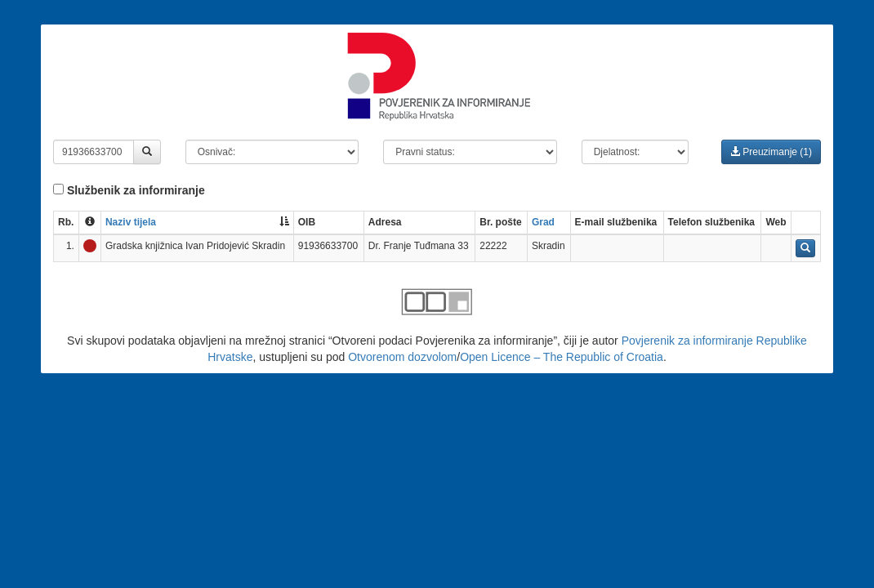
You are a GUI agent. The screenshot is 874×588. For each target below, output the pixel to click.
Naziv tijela (131, 222)
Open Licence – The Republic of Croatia (562, 357)
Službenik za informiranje (129, 190)
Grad (543, 222)
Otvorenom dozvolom (402, 357)
